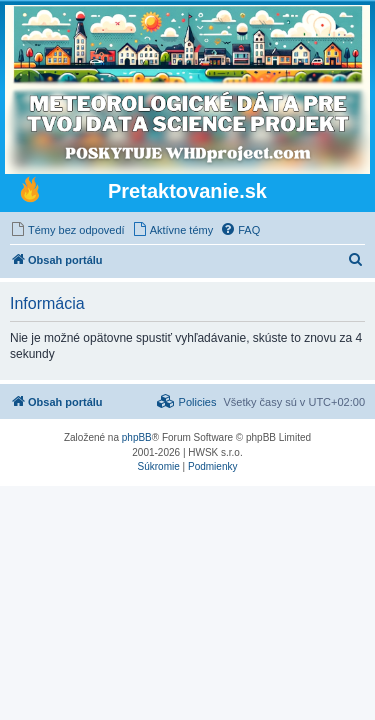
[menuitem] (67, 230)
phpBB (137, 437)
